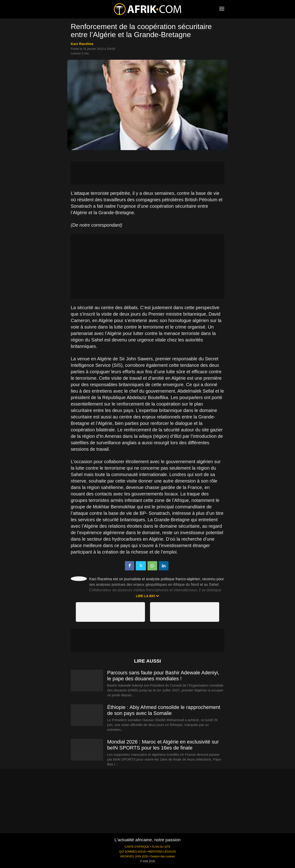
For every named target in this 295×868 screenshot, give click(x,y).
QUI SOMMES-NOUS (133, 852)
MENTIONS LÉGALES (162, 852)
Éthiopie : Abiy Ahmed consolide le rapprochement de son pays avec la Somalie (164, 710)
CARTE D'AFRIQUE (137, 847)
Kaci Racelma (82, 44)
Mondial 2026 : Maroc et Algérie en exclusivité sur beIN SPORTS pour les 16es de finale (163, 745)
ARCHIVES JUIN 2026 (134, 856)
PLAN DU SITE (161, 847)
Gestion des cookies (163, 856)
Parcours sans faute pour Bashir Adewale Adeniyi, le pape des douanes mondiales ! (163, 676)
